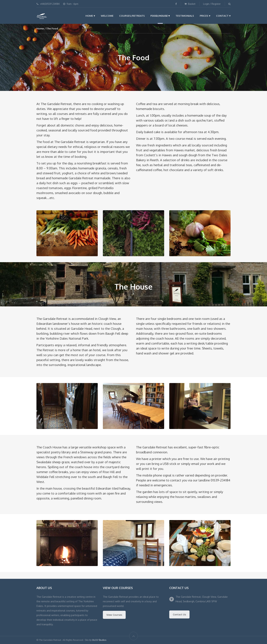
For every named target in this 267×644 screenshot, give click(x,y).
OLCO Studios (99, 640)
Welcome (107, 16)
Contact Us (179, 614)
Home (89, 16)
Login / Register (212, 4)
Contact (222, 16)
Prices (204, 16)
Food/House (159, 16)
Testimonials (185, 16)
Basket (190, 4)
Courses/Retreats (132, 16)
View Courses (114, 615)
